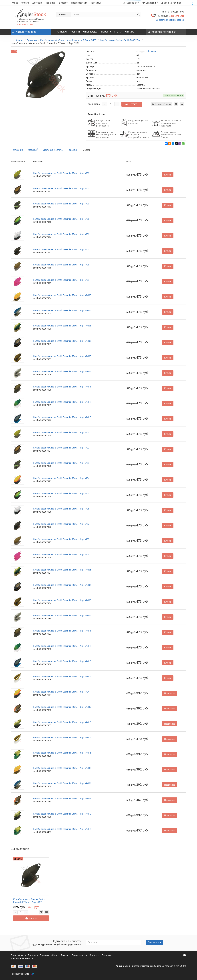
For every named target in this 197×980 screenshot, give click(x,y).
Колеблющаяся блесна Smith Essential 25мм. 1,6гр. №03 (61, 204)
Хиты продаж (90, 32)
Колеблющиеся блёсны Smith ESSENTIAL (119, 40)
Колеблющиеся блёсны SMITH (80, 40)
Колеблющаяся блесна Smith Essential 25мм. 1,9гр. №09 (61, 554)
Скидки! (62, 32)
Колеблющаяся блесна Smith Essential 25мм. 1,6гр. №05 (61, 219)
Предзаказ (170, 693)
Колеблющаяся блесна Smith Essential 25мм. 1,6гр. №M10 (62, 722)
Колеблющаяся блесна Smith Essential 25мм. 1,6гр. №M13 (62, 417)
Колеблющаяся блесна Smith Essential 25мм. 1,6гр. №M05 (62, 326)
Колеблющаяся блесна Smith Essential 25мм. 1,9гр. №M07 (62, 799)
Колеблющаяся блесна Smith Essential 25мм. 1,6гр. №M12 (62, 402)
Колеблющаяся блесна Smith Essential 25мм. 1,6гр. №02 (61, 188)
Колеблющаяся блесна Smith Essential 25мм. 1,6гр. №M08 (62, 356)
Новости (106, 32)
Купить (132, 104)
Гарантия (51, 3)
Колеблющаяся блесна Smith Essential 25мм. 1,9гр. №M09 (62, 615)
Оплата (25, 3)
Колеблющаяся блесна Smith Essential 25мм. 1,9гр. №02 (61, 448)
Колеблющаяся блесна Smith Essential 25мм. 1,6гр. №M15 (62, 753)
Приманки (30, 40)
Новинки (75, 32)
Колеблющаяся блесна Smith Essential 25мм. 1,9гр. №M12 (62, 646)
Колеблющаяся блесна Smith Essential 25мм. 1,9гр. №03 (61, 463)
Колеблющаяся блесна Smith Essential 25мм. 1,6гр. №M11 (62, 387)
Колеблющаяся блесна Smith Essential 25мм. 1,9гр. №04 (61, 478)
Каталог (18, 40)
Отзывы (130, 32)
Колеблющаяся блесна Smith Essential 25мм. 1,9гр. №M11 (62, 631)
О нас (15, 3)
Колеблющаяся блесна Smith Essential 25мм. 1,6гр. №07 (61, 249)
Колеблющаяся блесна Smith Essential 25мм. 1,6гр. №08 (61, 265)
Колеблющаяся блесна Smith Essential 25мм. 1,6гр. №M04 (62, 310)
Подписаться (155, 942)
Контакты (96, 3)
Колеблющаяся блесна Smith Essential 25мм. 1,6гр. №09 (61, 280)
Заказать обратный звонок (170, 20)
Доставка (37, 3)
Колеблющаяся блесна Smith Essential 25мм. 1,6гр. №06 (61, 234)
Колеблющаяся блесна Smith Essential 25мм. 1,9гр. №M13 (62, 661)
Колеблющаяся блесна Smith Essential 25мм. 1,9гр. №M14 (62, 676)
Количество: (94, 104)
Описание (18, 150)
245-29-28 (171, 16)
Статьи (118, 32)
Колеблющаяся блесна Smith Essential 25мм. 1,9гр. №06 (61, 509)
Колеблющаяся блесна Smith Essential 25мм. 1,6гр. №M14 (62, 738)
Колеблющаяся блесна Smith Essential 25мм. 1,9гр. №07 (61, 524)
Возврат (63, 3)
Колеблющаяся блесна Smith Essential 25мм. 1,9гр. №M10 (62, 814)
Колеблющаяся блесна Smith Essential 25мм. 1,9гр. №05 (61, 493)
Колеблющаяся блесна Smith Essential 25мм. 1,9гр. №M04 (62, 783)
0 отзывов (152, 51)
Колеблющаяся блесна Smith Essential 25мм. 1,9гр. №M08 (62, 600)
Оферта (55, 955)
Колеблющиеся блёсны (50, 40)
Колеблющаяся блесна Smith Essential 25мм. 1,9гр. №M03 (62, 768)
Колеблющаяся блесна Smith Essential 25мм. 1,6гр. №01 (61, 173)
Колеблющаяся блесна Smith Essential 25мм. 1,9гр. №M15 (62, 829)
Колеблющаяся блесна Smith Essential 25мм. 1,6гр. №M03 (62, 295)
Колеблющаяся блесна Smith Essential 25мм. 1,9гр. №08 (61, 539)
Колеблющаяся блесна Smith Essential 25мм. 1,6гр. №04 (61, 692)
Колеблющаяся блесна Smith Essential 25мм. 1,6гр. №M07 (62, 707)
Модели (87, 150)
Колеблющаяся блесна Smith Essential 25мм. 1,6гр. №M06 (62, 341)
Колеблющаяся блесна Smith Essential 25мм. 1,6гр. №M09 (62, 371)
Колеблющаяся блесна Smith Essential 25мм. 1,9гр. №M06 (62, 585)
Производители (79, 3)
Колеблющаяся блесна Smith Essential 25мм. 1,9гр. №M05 (62, 570)
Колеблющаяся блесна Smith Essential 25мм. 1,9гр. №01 (61, 432)
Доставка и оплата (53, 150)
